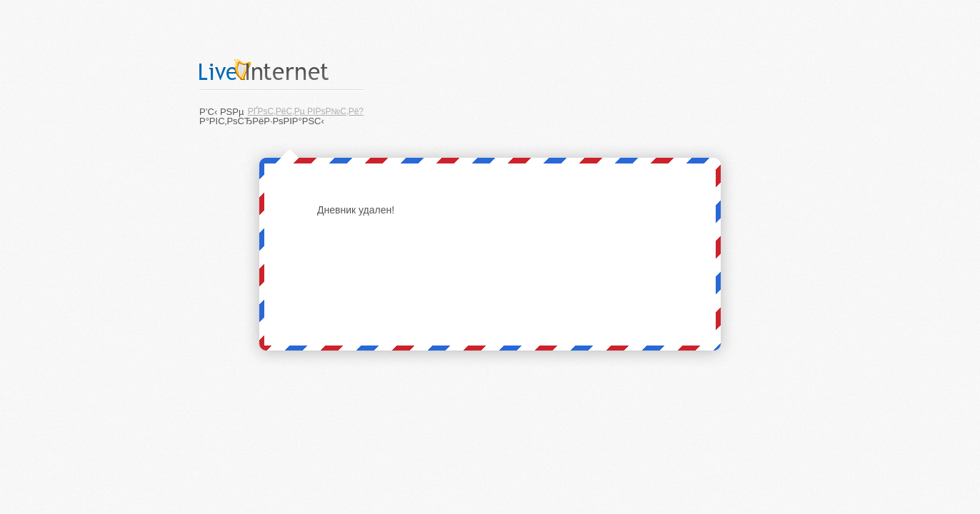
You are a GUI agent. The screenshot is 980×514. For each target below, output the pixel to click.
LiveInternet (281, 70)
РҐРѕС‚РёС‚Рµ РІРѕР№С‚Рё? (306, 111)
